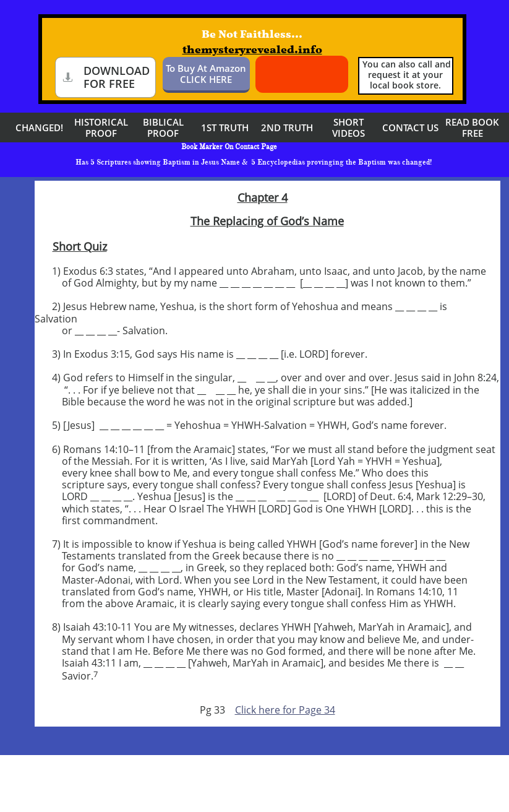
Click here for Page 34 (285, 710)
